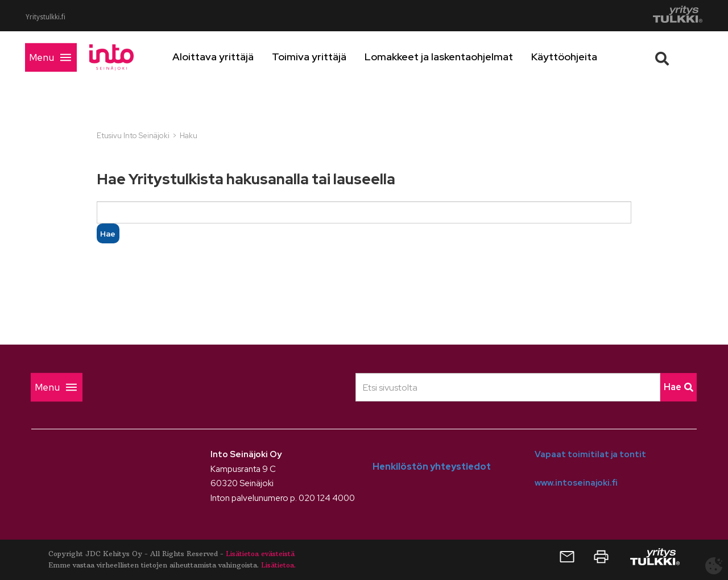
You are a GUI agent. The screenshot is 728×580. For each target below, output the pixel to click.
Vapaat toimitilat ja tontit (590, 454)
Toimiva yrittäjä (328, 57)
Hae (679, 387)
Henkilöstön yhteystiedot (432, 467)
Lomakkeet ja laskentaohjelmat (458, 57)
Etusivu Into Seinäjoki (133, 136)
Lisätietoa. (278, 565)
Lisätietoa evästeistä (260, 554)
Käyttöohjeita (583, 57)
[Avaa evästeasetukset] (714, 566)
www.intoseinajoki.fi (576, 483)
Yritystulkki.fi (45, 17)
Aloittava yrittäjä (232, 57)
